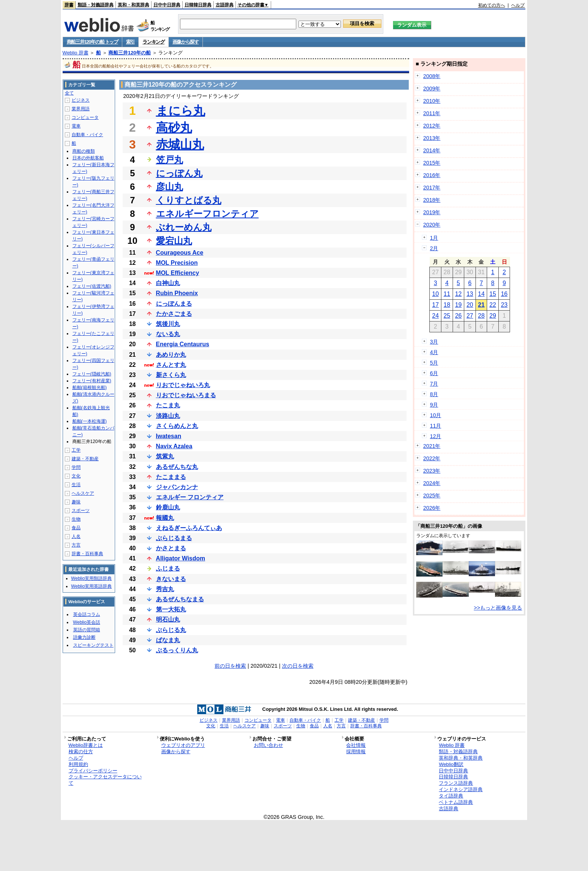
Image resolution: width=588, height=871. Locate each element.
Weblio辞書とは (86, 745)
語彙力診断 (84, 637)
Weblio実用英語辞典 (91, 586)
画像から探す (186, 42)
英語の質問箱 (87, 630)
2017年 (432, 188)
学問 (76, 467)
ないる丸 (168, 334)
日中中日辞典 (167, 5)
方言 (76, 545)
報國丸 (165, 518)
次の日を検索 (298, 666)
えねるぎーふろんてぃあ (189, 528)
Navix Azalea (174, 446)
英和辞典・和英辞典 (461, 758)
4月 (434, 352)
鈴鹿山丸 (168, 507)
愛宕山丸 (174, 241)
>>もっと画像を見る (498, 608)
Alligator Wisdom (181, 558)
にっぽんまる (174, 304)
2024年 (432, 483)
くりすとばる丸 (189, 200)
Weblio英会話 (87, 622)
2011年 (432, 113)
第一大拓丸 (171, 609)
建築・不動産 (85, 459)
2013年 (432, 138)
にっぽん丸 (179, 173)
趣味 (76, 502)
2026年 (432, 508)
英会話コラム (87, 614)
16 (504, 294)
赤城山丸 (180, 144)
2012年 (432, 126)
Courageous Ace (180, 253)
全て (69, 93)
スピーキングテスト (93, 645)
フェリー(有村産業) (92, 381)
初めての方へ (492, 5)
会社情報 (356, 745)
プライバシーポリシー (93, 771)
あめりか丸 (171, 355)
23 (504, 305)
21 (481, 305)
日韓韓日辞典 (198, 5)
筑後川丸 (168, 324)
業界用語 (81, 109)
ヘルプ (518, 5)
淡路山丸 (168, 416)
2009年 (432, 89)
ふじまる (168, 568)
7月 (434, 384)
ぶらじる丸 (171, 630)
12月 (435, 436)
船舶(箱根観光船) (90, 387)
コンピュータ (85, 117)
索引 (130, 42)
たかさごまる (174, 314)
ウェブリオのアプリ (183, 745)
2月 (434, 248)
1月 (434, 238)
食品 (76, 528)
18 (447, 305)
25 (447, 316)
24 (435, 316)
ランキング (154, 42)
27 (470, 316)
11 (447, 294)
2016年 (432, 175)
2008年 (432, 76)
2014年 (432, 150)
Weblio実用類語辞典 (91, 578)
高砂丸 (174, 128)
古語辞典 (225, 5)
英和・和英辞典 (133, 5)
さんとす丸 (171, 365)
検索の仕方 (81, 752)
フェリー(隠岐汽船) (92, 374)
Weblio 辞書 (76, 53)
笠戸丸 (169, 160)
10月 (435, 415)
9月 (434, 405)
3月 (434, 342)
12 (458, 294)
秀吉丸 (165, 589)
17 (435, 305)
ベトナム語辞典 (456, 802)
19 (458, 305)
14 (481, 294)
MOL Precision (177, 263)
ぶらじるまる (174, 538)
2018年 (432, 200)
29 (493, 316)
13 (470, 294)
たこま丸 (168, 405)
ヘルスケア (83, 493)
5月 (434, 363)
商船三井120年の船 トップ (92, 42)
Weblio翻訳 (451, 764)
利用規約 (78, 764)
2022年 (432, 458)
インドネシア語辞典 (461, 789)
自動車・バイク (87, 135)
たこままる (171, 477)
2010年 (432, 101)
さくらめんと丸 (177, 426)
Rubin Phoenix (177, 293)
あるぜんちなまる (180, 599)
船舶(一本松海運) (90, 421)
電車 (76, 126)
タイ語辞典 (451, 796)
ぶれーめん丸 (184, 227)
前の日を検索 (230, 666)
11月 (435, 426)
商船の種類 (84, 151)
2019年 (432, 212)
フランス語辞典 (456, 783)
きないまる (171, 579)
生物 (76, 519)
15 (493, 294)
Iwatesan (169, 436)
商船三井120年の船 (130, 53)
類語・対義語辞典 (96, 5)
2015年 (432, 163)
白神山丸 (168, 283)
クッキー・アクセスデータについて (105, 780)
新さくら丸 (171, 375)
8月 (434, 394)
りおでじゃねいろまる (186, 395)
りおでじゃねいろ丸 (183, 385)
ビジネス (81, 100)
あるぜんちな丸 (177, 467)
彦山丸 (169, 187)
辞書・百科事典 (87, 554)
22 (493, 305)
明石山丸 (168, 619)
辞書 (69, 5)
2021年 (432, 446)
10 (435, 294)
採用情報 (356, 752)
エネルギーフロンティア (207, 214)
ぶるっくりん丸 (177, 650)
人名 (76, 536)
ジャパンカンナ (177, 487)
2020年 (432, 225)
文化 (76, 476)
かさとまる (171, 548)
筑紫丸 (165, 456)
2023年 (432, 471)
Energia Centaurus (183, 344)
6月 (434, 373)
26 (458, 316)
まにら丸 (181, 111)
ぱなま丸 (168, 640)
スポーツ (81, 511)
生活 (76, 485)
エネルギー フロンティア (190, 497)
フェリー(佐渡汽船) (92, 286)
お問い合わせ (268, 745)
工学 (76, 450)
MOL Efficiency (178, 273)
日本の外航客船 (88, 158)
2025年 (432, 496)
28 (481, 316)
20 (470, 305)
